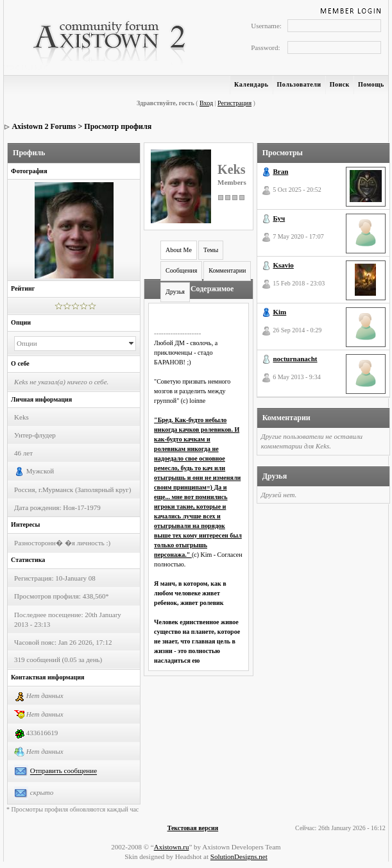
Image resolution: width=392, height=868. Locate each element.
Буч (279, 218)
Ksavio (283, 265)
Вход (206, 103)
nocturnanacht (295, 359)
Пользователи (299, 84)
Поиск (340, 84)
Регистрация (234, 103)
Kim (279, 312)
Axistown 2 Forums (44, 126)
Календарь (251, 84)
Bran (280, 171)
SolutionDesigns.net (239, 856)
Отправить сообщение (64, 771)
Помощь (371, 84)
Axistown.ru (172, 847)
